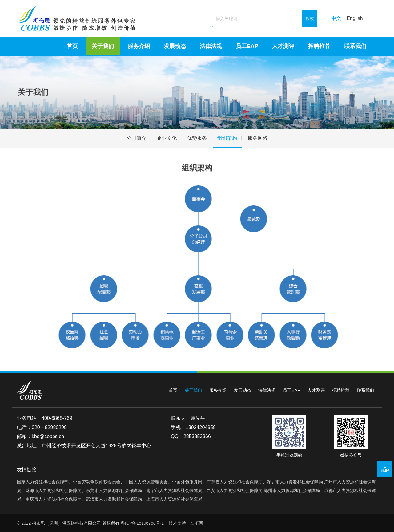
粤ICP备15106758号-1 (142, 523)
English (355, 18)
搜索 (310, 18)
